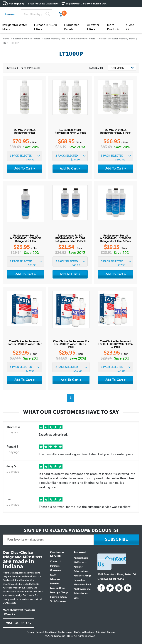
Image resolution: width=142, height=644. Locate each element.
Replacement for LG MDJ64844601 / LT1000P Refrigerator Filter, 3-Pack (116, 238)
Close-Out (131, 27)
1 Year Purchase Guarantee (43, 4)
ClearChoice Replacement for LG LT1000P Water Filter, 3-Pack (116, 344)
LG (4, 43)
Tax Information (58, 601)
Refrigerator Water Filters (14, 27)
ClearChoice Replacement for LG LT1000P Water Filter (25, 343)
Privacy (30, 632)
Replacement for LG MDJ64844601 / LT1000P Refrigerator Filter (26, 238)
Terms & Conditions (46, 632)
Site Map (100, 632)
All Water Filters (93, 27)
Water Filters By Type (55, 39)
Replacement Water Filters (27, 39)
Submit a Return (58, 597)
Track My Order (80, 11)
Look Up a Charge (59, 593)
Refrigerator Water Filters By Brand (117, 39)
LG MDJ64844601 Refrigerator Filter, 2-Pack (70, 131)
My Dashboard (81, 558)
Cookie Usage (65, 632)
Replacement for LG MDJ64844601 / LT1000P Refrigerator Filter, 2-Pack (70, 238)
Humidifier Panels (71, 27)
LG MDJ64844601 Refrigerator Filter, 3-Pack (116, 131)
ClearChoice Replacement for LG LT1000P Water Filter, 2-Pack (71, 344)
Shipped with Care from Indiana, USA (86, 4)
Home (6, 39)
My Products (80, 562)
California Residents (84, 632)
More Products (113, 27)
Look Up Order (58, 588)
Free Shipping (16, 4)
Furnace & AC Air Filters (46, 27)
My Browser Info (82, 589)
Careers (111, 632)
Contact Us (56, 561)
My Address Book (82, 585)
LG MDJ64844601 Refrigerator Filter (25, 131)
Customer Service (106, 11)
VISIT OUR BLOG (19, 623)
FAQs (53, 575)
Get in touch (131, 11)
